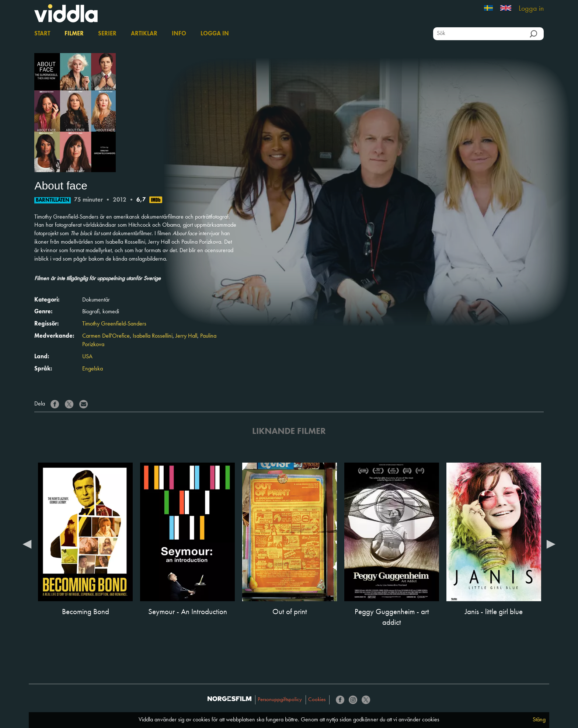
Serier (107, 34)
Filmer (74, 34)
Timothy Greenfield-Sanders (114, 324)
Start (42, 34)
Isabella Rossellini (153, 336)
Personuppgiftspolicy (280, 700)
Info (179, 34)
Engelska (93, 369)
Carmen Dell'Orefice (106, 336)
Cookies (317, 700)
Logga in (531, 9)
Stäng (539, 720)
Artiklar (144, 34)
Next (551, 544)
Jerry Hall (186, 336)
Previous (27, 544)
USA (87, 357)
